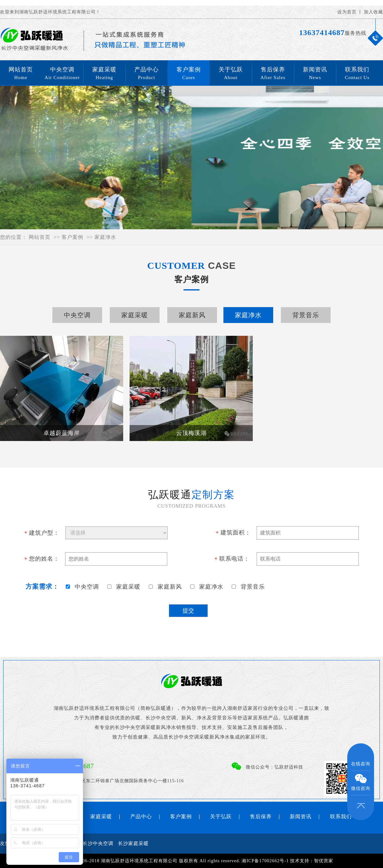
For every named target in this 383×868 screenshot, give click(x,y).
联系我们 (357, 74)
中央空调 (62, 74)
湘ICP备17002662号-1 (265, 861)
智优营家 (324, 861)
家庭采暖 (104, 74)
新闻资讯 (315, 74)
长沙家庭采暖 (133, 843)
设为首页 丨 (350, 12)
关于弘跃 (231, 74)
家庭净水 (105, 237)
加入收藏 (373, 12)
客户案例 (189, 74)
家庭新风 (192, 315)
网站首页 (21, 74)
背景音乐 (306, 315)
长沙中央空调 (98, 843)
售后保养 (273, 74)
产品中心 (146, 74)
